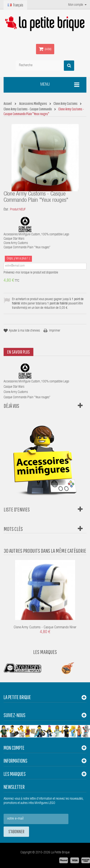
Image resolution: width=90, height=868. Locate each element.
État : (6, 210)
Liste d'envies (17, 509)
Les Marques (45, 652)
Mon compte (14, 748)
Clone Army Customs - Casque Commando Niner (45, 627)
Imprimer (55, 331)
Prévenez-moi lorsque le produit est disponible (31, 273)
